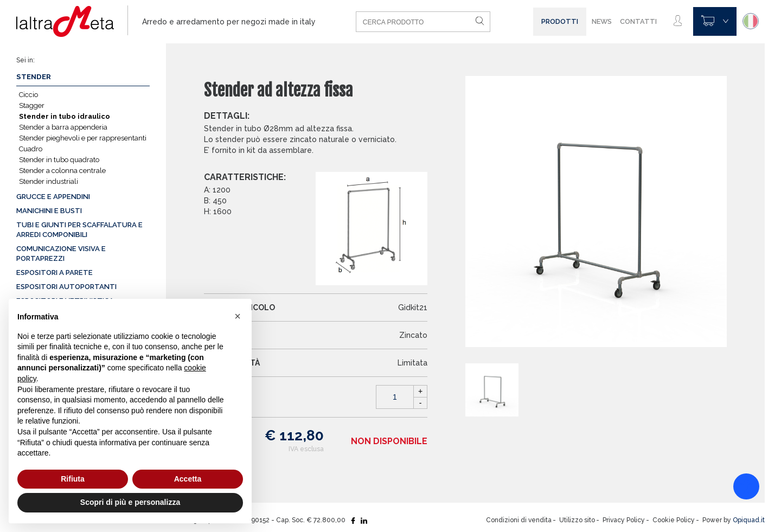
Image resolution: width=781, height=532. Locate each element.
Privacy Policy (624, 520)
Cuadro (31, 149)
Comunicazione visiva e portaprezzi (61, 254)
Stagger (32, 105)
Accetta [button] (188, 479)
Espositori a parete (55, 273)
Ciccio (28, 95)
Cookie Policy (674, 520)
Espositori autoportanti (66, 287)
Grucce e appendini (53, 197)
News (602, 21)
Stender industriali (49, 181)
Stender (34, 77)
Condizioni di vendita (519, 520)
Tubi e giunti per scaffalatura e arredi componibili (79, 230)
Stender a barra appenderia (63, 127)
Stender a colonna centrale (62, 171)
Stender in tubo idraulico (65, 116)
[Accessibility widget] (746, 486)
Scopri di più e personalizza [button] (130, 502)
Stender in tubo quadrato (59, 160)
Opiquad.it (749, 520)
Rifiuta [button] (73, 479)
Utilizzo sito (577, 520)
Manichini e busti (49, 211)
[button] (238, 316)
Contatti (638, 21)
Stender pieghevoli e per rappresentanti (83, 138)
